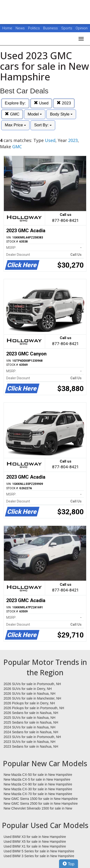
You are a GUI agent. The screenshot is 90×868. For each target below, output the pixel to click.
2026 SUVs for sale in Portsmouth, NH (32, 684)
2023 (64, 103)
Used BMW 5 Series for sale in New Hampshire (39, 851)
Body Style (61, 114)
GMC (12, 114)
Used (41, 103)
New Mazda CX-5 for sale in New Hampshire (37, 779)
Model (35, 114)
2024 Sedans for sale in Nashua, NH (31, 732)
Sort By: (43, 125)
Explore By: (15, 103)
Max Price (15, 125)
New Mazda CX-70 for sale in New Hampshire (38, 794)
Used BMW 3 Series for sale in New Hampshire (39, 856)
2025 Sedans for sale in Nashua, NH (31, 722)
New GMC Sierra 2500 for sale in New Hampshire (41, 804)
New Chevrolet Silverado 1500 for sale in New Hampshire (38, 809)
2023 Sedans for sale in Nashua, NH (31, 746)
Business (51, 28)
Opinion (82, 28)
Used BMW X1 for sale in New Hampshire (35, 846)
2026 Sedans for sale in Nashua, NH (31, 713)
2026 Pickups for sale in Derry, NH (29, 703)
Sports (67, 28)
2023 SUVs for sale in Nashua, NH (30, 742)
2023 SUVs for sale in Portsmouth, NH (32, 737)
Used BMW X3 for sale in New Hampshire (35, 837)
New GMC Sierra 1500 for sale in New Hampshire (41, 799)
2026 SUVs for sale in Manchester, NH (32, 698)
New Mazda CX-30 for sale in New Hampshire (38, 789)
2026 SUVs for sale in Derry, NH (28, 689)
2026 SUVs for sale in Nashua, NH (30, 694)
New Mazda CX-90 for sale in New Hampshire (38, 784)
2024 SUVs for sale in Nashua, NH (30, 727)
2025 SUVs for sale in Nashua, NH (30, 718)
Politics (34, 28)
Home (7, 28)
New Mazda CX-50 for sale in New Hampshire (38, 775)
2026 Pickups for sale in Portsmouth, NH (34, 708)
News (20, 28)
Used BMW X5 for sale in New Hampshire (35, 842)
